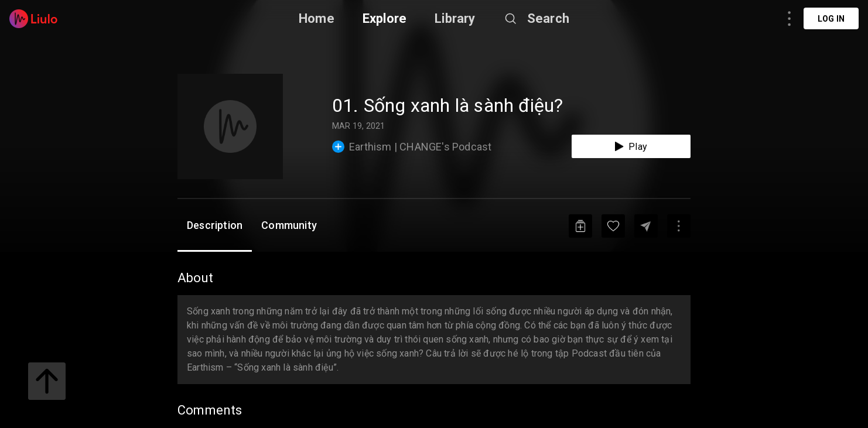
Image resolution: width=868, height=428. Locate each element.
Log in (831, 19)
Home (317, 18)
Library (455, 18)
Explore (385, 18)
